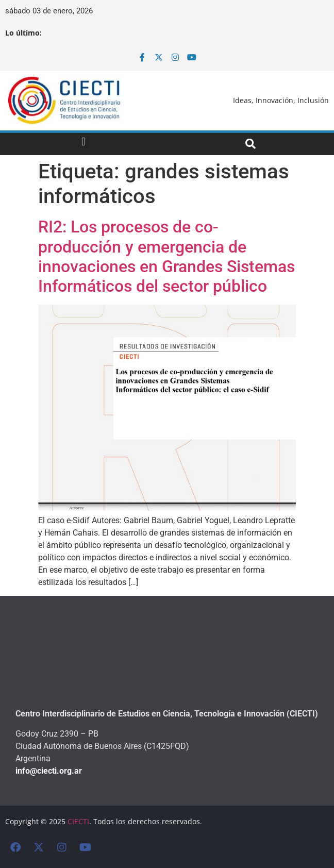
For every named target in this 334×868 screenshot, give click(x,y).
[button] (83, 141)
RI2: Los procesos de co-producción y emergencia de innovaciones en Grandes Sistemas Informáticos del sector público (166, 256)
